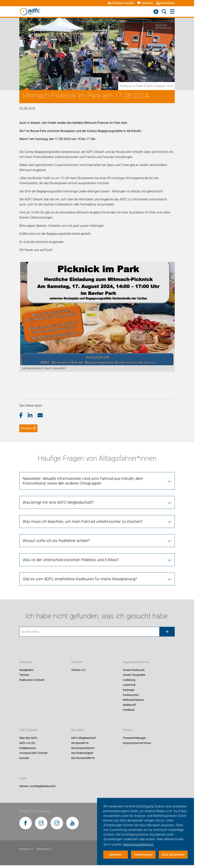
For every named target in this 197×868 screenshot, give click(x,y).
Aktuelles (26, 662)
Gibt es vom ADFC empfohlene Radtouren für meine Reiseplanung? (80, 579)
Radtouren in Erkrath (32, 680)
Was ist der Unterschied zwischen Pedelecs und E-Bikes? (71, 560)
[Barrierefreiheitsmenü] (156, 12)
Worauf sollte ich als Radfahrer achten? (56, 541)
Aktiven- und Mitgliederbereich (37, 786)
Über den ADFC (28, 738)
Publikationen (28, 748)
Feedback (129, 710)
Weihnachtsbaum (133, 700)
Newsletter (166, 3)
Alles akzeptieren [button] (173, 855)
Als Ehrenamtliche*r (83, 748)
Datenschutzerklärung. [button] (138, 844)
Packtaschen (131, 695)
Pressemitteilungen (134, 738)
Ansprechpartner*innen (137, 743)
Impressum (26, 849)
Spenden (145, 3)
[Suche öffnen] (164, 12)
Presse (127, 730)
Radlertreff (129, 705)
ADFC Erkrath (28, 730)
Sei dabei (77, 730)
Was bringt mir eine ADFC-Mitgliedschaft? (58, 502)
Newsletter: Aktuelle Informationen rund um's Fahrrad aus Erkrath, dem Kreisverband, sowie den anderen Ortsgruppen (83, 481)
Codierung (129, 680)
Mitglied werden (121, 3)
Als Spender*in (80, 743)
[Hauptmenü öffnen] (172, 12)
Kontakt (24, 758)
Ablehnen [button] (116, 855)
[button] (24, 415)
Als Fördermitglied (82, 753)
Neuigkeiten (26, 670)
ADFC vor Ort (27, 743)
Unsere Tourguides (134, 675)
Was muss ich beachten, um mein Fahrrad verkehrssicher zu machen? (83, 522)
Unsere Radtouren (134, 670)
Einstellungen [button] (143, 855)
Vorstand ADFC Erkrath (33, 753)
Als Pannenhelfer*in (83, 758)
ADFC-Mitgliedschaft (84, 738)
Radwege (128, 690)
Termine (24, 675)
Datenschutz (44, 849)
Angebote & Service (136, 662)
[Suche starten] (167, 632)
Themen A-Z (78, 670)
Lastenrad (129, 685)
